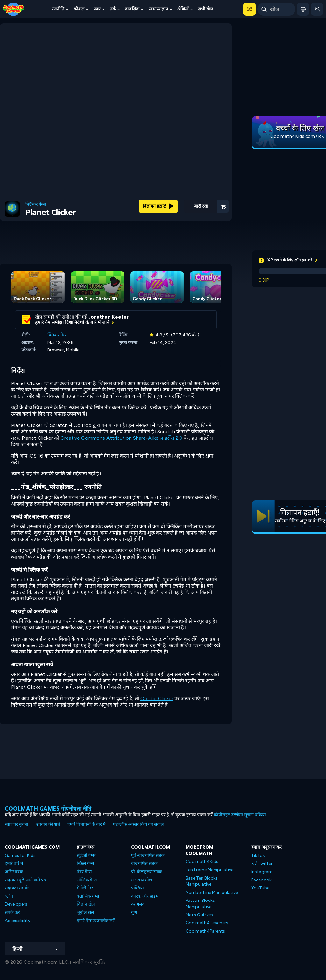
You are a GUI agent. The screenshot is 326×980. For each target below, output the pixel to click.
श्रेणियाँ (183, 9)
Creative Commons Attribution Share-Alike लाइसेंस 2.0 (121, 438)
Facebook (261, 880)
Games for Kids (20, 856)
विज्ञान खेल (86, 904)
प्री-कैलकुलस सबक (147, 872)
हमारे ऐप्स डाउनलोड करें (96, 921)
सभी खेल (205, 9)
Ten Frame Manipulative (209, 870)
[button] (249, 9)
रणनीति (58, 9)
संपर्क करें (12, 912)
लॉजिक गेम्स (87, 880)
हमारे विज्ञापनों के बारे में (86, 824)
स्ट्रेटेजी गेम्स (86, 856)
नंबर (97, 9)
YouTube (260, 888)
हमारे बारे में (14, 863)
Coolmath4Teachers (207, 923)
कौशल (79, 9)
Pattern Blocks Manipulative (200, 904)
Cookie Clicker (157, 698)
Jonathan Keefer (108, 317)
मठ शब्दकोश (142, 880)
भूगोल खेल (85, 912)
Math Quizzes (199, 915)
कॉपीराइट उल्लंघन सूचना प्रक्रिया (240, 815)
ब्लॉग (9, 896)
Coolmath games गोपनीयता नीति (48, 808)
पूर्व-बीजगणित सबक (148, 856)
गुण (134, 912)
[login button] (317, 9)
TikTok (258, 856)
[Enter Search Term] (276, 9)
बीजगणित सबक (144, 863)
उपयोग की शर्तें (48, 824)
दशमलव (138, 904)
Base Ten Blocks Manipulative (202, 881)
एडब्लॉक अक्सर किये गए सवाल (138, 824)
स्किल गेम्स (85, 863)
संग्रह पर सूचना (17, 824)
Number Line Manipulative (212, 892)
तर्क (113, 9)
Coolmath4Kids (202, 862)
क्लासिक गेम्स (88, 896)
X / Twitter (262, 863)
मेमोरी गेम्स (85, 888)
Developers (16, 904)
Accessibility (18, 921)
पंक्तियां (138, 888)
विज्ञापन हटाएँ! (159, 206)
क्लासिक (132, 9)
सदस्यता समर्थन (17, 888)
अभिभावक (14, 872)
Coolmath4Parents (205, 931)
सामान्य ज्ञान (158, 9)
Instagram (262, 872)
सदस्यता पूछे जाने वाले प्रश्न (26, 880)
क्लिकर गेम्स (35, 204)
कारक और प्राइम (145, 896)
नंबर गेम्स (84, 872)
